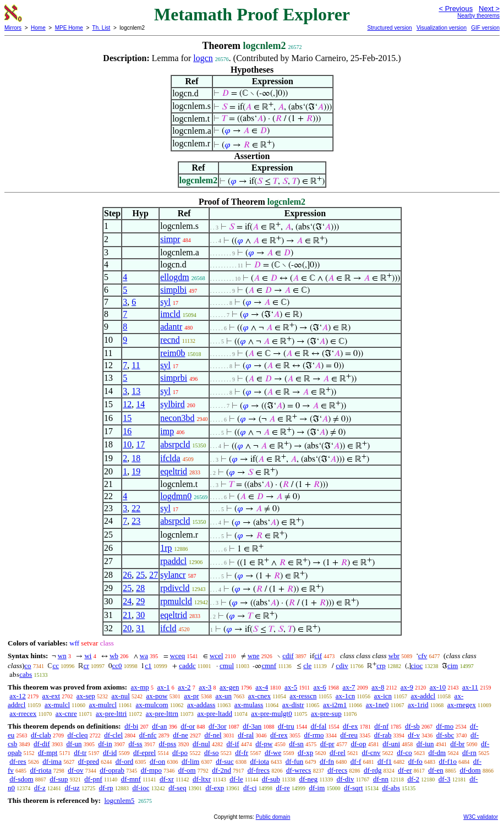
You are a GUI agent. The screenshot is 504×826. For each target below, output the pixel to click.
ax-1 (164, 687)
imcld (170, 314)
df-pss (167, 744)
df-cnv (371, 753)
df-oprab (112, 770)
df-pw (264, 744)
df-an (159, 726)
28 (140, 588)
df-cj (250, 788)
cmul (227, 666)
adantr (171, 327)
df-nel (213, 735)
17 (140, 444)
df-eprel (144, 753)
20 (127, 628)
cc (56, 666)
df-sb (412, 726)
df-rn (469, 753)
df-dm (437, 753)
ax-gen (229, 687)
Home (38, 28)
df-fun (295, 761)
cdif (288, 656)
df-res (18, 761)
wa (144, 656)
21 (127, 615)
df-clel (113, 735)
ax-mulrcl (103, 705)
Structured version (389, 28)
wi (88, 656)
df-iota (259, 761)
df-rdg (373, 770)
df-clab (41, 735)
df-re (283, 788)
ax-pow (157, 696)
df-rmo (314, 735)
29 (140, 601)
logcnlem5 (119, 800)
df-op (358, 744)
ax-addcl (423, 696)
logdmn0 (176, 496)
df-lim (191, 761)
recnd (170, 340)
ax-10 (438, 687)
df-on (157, 761)
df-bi (131, 726)
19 (136, 471)
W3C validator (481, 817)
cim (453, 666)
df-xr (167, 779)
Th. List (102, 28)
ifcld (168, 628)
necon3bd (177, 418)
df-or (188, 726)
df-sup (59, 779)
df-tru (286, 726)
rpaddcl (173, 561)
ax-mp (140, 687)
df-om (187, 770)
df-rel (338, 753)
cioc (417, 666)
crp (381, 666)
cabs (26, 674)
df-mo (445, 726)
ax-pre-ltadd (215, 713)
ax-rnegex (462, 705)
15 (127, 418)
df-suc (225, 761)
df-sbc (445, 735)
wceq (177, 656)
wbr (394, 656)
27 (154, 575)
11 (136, 365)
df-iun (425, 744)
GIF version (485, 28)
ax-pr (191, 696)
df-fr (242, 753)
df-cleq (78, 735)
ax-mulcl (57, 705)
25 (140, 575)
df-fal (318, 726)
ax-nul (121, 696)
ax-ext (51, 696)
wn (62, 656)
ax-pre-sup (326, 713)
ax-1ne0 (377, 705)
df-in (105, 744)
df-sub (271, 779)
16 (127, 431)
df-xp (305, 753)
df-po (180, 753)
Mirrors (13, 28)
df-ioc (141, 788)
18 (136, 458)
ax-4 (262, 687)
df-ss (135, 744)
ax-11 (470, 687)
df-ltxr (202, 779)
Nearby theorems (478, 16)
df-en (435, 770)
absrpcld (175, 444)
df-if (233, 744)
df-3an (252, 726)
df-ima (52, 761)
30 (140, 615)
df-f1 (385, 761)
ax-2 (184, 687)
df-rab (383, 735)
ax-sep (86, 696)
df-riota (41, 770)
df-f (356, 761)
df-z (40, 788)
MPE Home (69, 28)
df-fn (327, 761)
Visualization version (442, 28)
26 (127, 575)
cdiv (342, 666)
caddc (187, 666)
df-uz (72, 788)
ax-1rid (418, 705)
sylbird (172, 404)
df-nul (201, 744)
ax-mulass (249, 705)
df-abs (391, 788)
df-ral (246, 735)
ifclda (170, 458)
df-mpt (48, 753)
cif (318, 656)
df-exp (215, 788)
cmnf (269, 666)
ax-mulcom (152, 705)
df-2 (413, 779)
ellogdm (174, 277)
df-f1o (448, 761)
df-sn (296, 744)
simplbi (173, 290)
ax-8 (378, 687)
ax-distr (293, 705)
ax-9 (407, 687)
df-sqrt (354, 788)
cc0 (117, 666)
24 (127, 601)
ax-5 (291, 687)
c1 (148, 666)
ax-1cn (345, 696)
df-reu (349, 735)
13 (136, 391)
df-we (273, 753)
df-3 (445, 779)
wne (254, 656)
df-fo (415, 761)
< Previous (456, 9)
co (28, 666)
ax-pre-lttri (111, 713)
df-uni (391, 744)
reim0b (172, 353)
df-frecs (259, 770)
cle (307, 666)
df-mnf (131, 779)
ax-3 (205, 687)
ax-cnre (66, 713)
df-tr (80, 753)
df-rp (106, 788)
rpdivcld (175, 588)
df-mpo (151, 770)
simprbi (174, 378)
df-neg (308, 779)
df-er (405, 770)
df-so (212, 753)
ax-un (223, 696)
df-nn (381, 779)
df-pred (89, 761)
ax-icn (383, 696)
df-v (414, 735)
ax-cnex (259, 696)
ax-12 (18, 696)
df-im (317, 788)
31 (140, 628)
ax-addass (201, 705)
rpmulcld (176, 601)
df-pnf (93, 779)
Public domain (273, 817)
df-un (74, 744)
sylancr (173, 575)
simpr (170, 239)
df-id (110, 753)
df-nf (381, 726)
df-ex (350, 726)
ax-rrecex (23, 713)
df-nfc (148, 735)
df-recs (337, 770)
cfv (423, 656)
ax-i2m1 (335, 705)
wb (114, 656)
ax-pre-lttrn (162, 713)
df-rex (279, 735)
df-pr (327, 744)
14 (140, 404)
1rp (166, 548)
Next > (489, 9)
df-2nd (221, 770)
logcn (203, 58)
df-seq (177, 788)
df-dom (470, 770)
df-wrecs (298, 770)
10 (127, 444)
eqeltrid (174, 471)
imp (167, 431)
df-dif (42, 744)
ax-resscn (303, 696)
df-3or (218, 726)
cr (86, 666)
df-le (236, 779)
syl (165, 302)
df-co (404, 753)
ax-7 (349, 687)
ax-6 (320, 687)
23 (136, 521)
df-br (457, 744)
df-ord (125, 761)
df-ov (75, 770)
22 (136, 508)
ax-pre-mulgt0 (271, 713)
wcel (217, 656)
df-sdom (21, 779)
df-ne (180, 735)
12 (127, 404)
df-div (346, 779)
